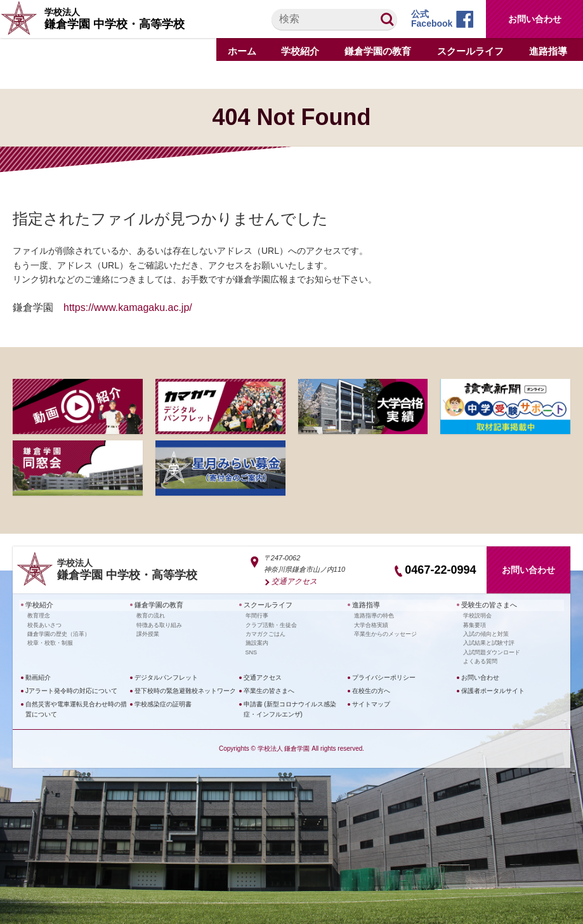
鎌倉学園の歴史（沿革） (59, 632)
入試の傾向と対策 (486, 632)
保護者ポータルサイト (493, 689)
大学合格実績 (371, 623)
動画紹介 (38, 676)
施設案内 (257, 641)
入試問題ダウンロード (492, 650)
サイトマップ (371, 702)
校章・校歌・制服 (50, 641)
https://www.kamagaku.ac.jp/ (128, 307)
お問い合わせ (535, 19)
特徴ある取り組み (159, 623)
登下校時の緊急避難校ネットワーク (185, 689)
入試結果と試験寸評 (489, 641)
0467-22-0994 (440, 570)
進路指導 (365, 604)
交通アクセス (292, 581)
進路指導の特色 (374, 614)
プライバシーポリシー (384, 676)
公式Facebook (432, 19)
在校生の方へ (371, 689)
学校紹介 (38, 604)
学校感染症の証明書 (163, 702)
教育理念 (39, 614)
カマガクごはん (265, 632)
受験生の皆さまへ (487, 604)
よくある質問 (480, 659)
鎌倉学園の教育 (157, 604)
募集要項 (475, 623)
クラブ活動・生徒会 (271, 623)
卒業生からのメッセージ (385, 632)
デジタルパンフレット (166, 676)
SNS (252, 650)
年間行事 (257, 614)
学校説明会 (477, 614)
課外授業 (148, 632)
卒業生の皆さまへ (269, 689)
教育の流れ (151, 614)
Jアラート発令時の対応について (71, 689)
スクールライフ (266, 604)
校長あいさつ (44, 623)
